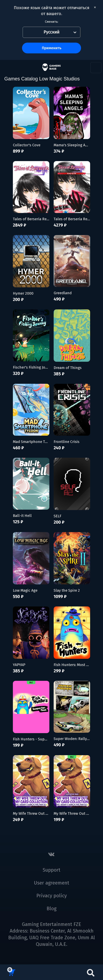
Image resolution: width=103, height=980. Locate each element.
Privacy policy (52, 896)
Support (51, 870)
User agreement (52, 883)
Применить (52, 48)
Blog (51, 909)
